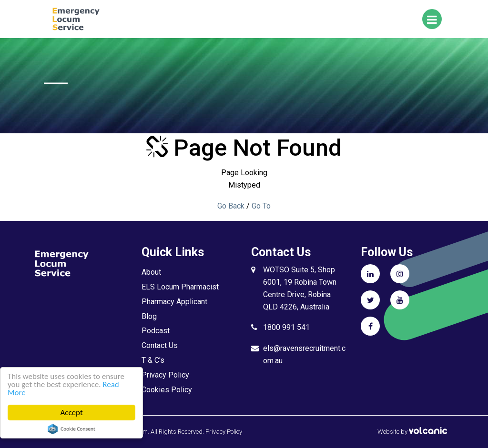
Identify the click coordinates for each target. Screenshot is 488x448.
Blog (149, 316)
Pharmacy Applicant (174, 302)
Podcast (156, 331)
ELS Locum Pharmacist (180, 287)
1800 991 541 (286, 327)
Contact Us (160, 345)
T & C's (153, 360)
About (151, 272)
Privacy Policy (165, 375)
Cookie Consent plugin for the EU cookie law (71, 429)
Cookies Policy (167, 390)
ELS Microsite (91, 19)
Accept (72, 413)
